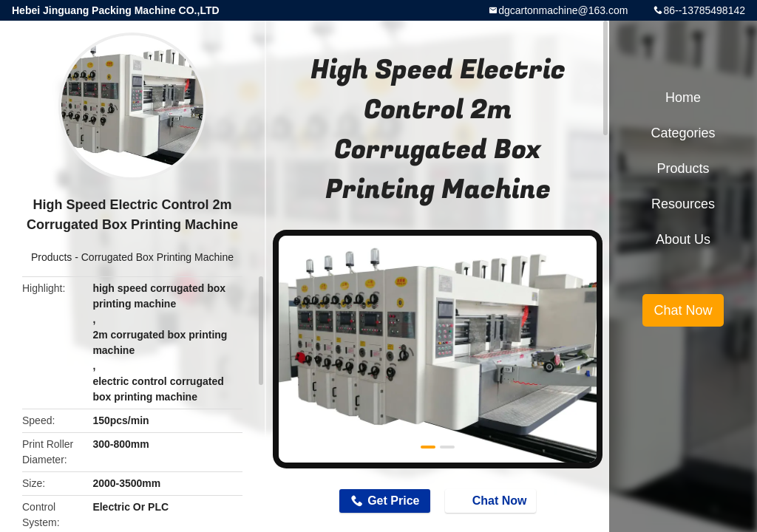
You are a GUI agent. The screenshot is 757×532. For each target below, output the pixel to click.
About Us (683, 239)
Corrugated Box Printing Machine (157, 257)
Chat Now (492, 500)
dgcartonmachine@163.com (563, 10)
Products (51, 257)
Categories (683, 133)
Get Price (393, 501)
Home (683, 98)
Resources (683, 204)
